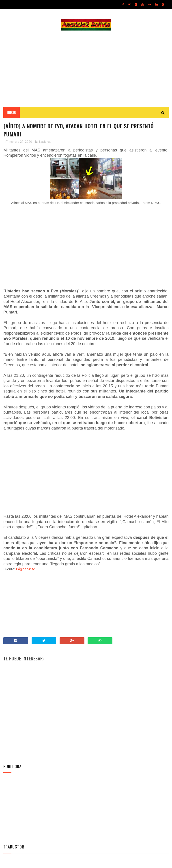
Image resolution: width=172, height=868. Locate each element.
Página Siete (26, 569)
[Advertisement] (86, 69)
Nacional (45, 142)
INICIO (12, 112)
